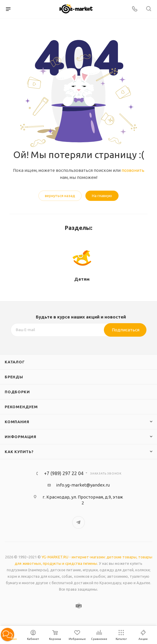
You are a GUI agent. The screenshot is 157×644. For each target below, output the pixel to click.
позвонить (133, 170)
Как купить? (19, 452)
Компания (17, 422)
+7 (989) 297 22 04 (64, 473)
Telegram (78, 522)
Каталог (15, 362)
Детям (82, 279)
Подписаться (126, 330)
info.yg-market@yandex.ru (83, 485)
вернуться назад (60, 196)
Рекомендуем (21, 407)
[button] (7, 634)
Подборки (17, 392)
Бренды (14, 377)
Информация (21, 437)
